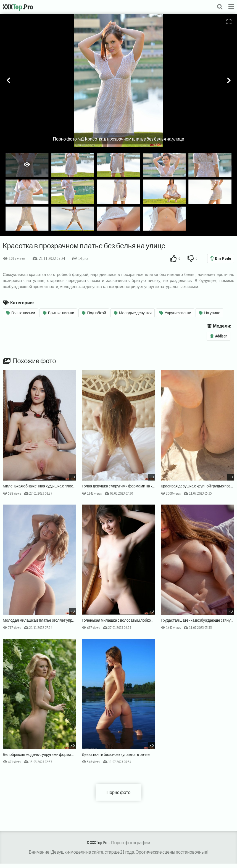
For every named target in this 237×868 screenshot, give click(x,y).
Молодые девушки (133, 313)
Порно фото (119, 792)
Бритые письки (59, 313)
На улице (210, 313)
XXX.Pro (18, 7)
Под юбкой (94, 313)
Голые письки (21, 313)
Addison (219, 336)
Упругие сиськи (175, 313)
